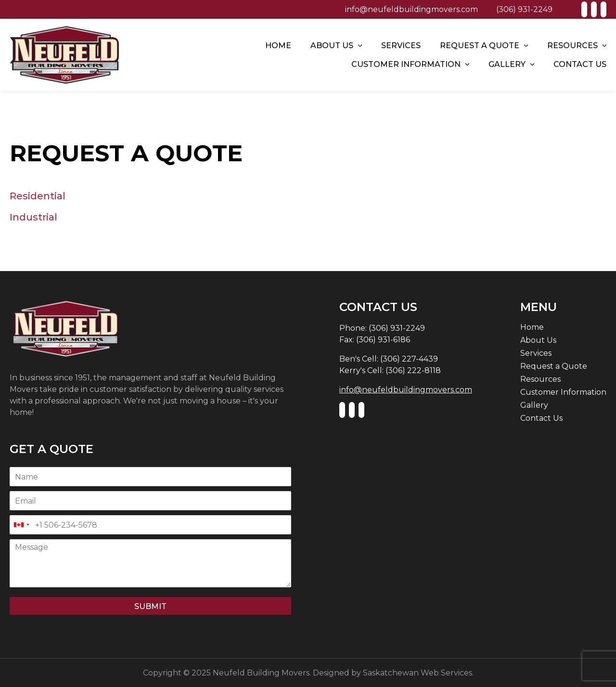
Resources (572, 45)
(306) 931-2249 (524, 9)
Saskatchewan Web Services (417, 673)
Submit (150, 606)
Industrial (33, 217)
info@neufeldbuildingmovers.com (411, 9)
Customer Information (406, 64)
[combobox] (21, 525)
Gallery (507, 64)
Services (401, 45)
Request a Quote (480, 45)
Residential (38, 196)
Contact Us (580, 64)
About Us (332, 45)
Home (278, 45)
